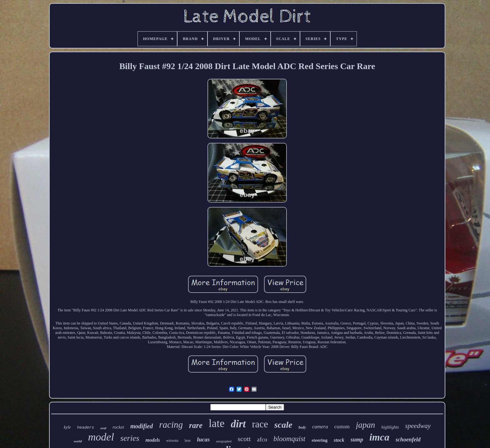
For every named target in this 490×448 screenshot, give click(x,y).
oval (103, 428)
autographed (224, 441)
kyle (67, 427)
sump (357, 440)
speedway (418, 426)
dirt (238, 424)
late (217, 423)
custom (342, 427)
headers (86, 428)
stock (339, 440)
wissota (172, 440)
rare (196, 425)
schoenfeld (408, 440)
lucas (203, 439)
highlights (390, 427)
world (78, 441)
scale (283, 425)
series (130, 438)
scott (244, 439)
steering (320, 440)
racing (171, 425)
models (153, 440)
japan (366, 425)
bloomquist (289, 439)
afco (262, 439)
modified (142, 426)
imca (379, 437)
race (260, 424)
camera (320, 427)
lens (188, 440)
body (302, 427)
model (101, 437)
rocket (118, 427)
